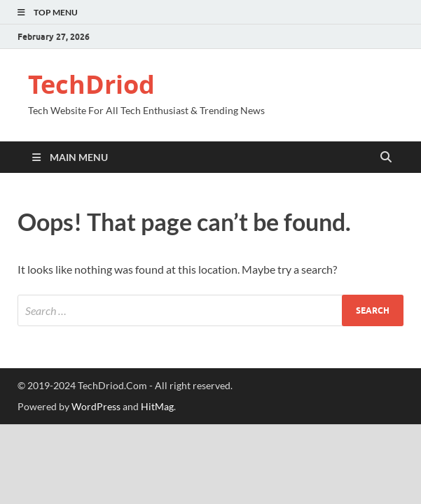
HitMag (157, 406)
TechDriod (91, 84)
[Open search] (386, 157)
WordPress (96, 406)
